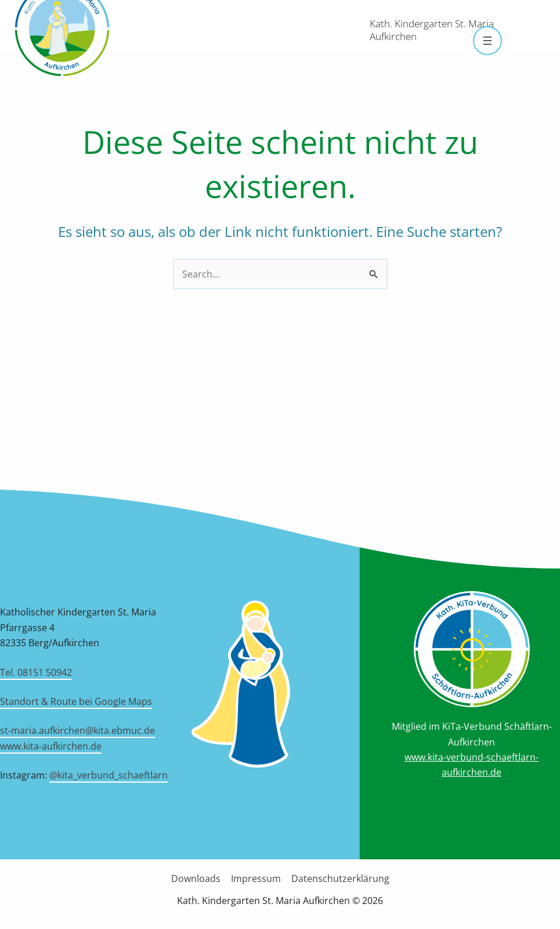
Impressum (256, 878)
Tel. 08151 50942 (36, 672)
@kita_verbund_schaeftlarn (109, 775)
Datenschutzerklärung (339, 878)
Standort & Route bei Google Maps (76, 701)
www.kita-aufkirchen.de (51, 746)
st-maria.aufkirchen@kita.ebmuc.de (77, 730)
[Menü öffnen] (487, 41)
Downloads (197, 878)
